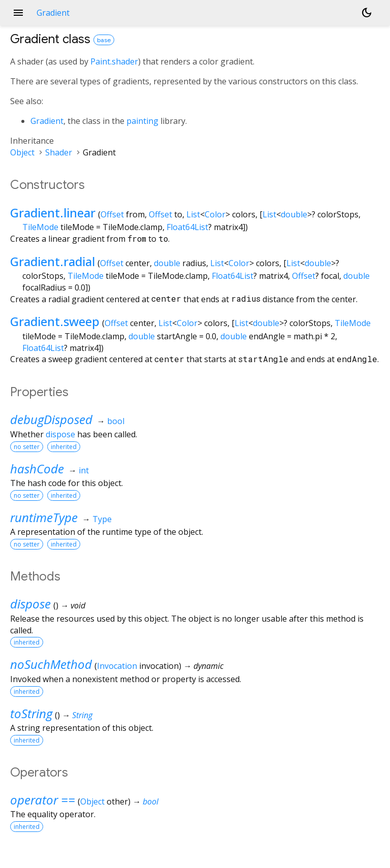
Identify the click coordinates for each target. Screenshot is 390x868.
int (84, 470)
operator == (43, 800)
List (193, 214)
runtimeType (44, 517)
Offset (112, 214)
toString (31, 713)
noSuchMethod (51, 664)
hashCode (37, 469)
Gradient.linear (53, 213)
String (82, 715)
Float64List (187, 227)
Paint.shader (114, 61)
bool (116, 421)
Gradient (47, 121)
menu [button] (18, 13)
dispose (60, 434)
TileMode (40, 227)
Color (215, 214)
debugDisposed (51, 419)
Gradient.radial (53, 261)
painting (142, 121)
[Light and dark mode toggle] (367, 13)
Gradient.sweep (55, 321)
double (294, 214)
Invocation (117, 666)
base (104, 40)
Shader (59, 152)
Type (102, 519)
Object (22, 152)
